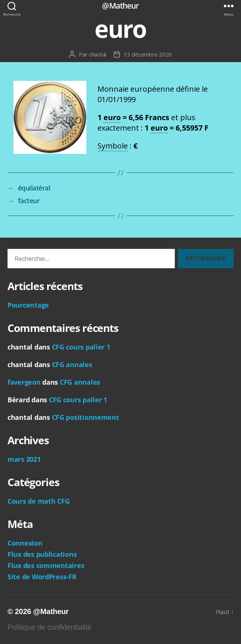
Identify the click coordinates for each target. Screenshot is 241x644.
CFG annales (72, 364)
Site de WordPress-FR (42, 577)
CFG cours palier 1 (81, 347)
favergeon (24, 382)
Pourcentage (28, 305)
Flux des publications (42, 554)
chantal (98, 54)
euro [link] (112, 117)
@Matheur (120, 6)
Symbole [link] (113, 146)
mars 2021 (24, 459)
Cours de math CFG (38, 501)
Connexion (25, 543)
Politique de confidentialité (50, 627)
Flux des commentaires (46, 565)
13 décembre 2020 (148, 54)
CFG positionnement (86, 417)
